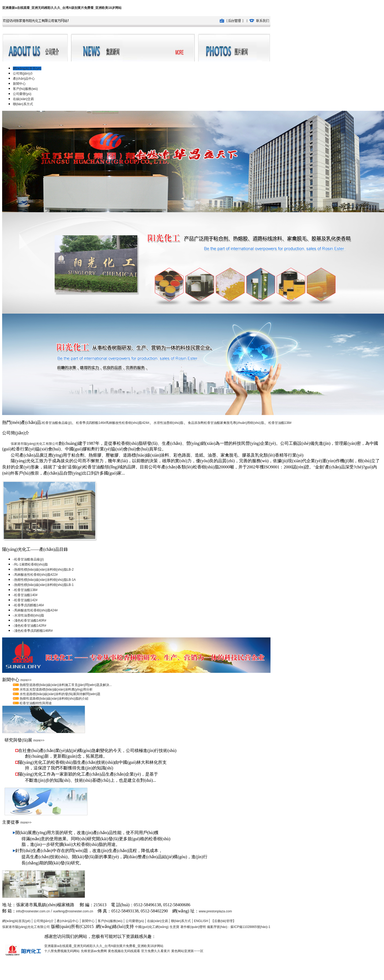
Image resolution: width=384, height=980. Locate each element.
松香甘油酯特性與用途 (35, 703)
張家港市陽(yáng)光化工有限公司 (35, 444)
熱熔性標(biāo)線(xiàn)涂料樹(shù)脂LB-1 (44, 585)
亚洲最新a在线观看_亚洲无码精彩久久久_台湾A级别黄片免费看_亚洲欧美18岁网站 (62, 8)
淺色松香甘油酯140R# (30, 621)
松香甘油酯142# (26, 600)
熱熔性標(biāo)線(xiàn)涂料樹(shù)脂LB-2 (44, 570)
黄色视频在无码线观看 (124, 951)
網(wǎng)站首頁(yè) (16, 921)
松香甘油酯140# (26, 595)
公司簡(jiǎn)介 (44, 921)
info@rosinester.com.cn (33, 911)
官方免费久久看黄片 (156, 951)
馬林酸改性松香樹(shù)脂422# (36, 575)
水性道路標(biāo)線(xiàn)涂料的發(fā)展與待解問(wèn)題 (60, 694)
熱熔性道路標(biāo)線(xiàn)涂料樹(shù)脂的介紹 (54, 699)
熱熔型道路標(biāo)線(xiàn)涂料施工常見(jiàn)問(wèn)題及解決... (65, 685)
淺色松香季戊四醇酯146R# (33, 631)
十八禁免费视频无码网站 (62, 951)
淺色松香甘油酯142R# (30, 626)
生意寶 (174, 927)
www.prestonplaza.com (215, 911)
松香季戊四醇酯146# (91, 423)
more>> (26, 680)
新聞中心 (88, 921)
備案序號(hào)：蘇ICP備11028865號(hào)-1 (239, 927)
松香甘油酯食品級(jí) (57, 423)
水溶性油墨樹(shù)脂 (168, 423)
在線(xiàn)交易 (158, 921)
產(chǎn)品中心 (68, 921)
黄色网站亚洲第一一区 (187, 951)
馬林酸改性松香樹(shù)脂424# (127, 423)
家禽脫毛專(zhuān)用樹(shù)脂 (242, 423)
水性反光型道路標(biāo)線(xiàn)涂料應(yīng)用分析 (56, 689)
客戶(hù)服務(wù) (110, 921)
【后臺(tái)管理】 (223, 921)
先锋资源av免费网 (94, 951)
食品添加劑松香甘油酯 (204, 423)
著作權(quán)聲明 (193, 927)
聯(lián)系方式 (181, 921)
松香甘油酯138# (280, 423)
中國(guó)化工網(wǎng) (152, 927)
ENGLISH (202, 921)
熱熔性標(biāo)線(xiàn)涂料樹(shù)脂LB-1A (45, 580)
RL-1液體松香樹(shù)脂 (31, 564)
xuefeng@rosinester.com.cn (73, 911)
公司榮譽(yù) (135, 921)
